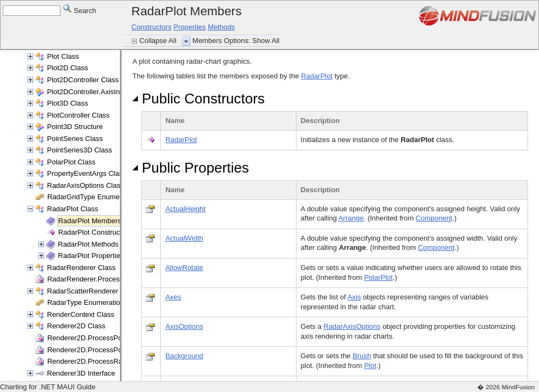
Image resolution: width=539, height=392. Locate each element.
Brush (362, 356)
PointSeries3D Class (79, 150)
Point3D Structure (75, 127)
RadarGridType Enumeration (92, 197)
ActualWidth (184, 238)
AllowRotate (184, 268)
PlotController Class (78, 115)
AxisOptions (184, 326)
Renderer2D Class (76, 326)
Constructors (152, 27)
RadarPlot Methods (88, 244)
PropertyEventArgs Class (86, 173)
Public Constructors (199, 99)
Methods (221, 27)
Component (434, 218)
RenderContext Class (81, 314)
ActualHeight (185, 209)
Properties (189, 27)
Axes (173, 297)
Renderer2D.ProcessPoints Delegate (105, 350)
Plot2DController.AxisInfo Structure (102, 92)
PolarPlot (378, 277)
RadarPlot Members (90, 221)
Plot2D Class (67, 68)
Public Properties (191, 168)
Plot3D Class (67, 103)
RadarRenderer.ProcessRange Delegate (111, 279)
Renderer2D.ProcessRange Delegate (106, 361)
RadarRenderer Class (81, 268)
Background (184, 356)
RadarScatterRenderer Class (92, 291)
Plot (370, 366)
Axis (355, 297)
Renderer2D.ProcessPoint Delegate (104, 338)
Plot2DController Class (83, 80)
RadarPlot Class (72, 209)
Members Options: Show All (236, 41)
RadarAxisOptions (352, 326)
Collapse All (159, 41)
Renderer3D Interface (81, 373)
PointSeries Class (75, 139)
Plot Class (63, 56)
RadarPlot (317, 76)
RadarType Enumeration (86, 302)
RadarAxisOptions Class (85, 185)
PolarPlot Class (71, 162)
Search (80, 10)
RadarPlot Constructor (93, 232)
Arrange (351, 218)
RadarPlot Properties (91, 256)
